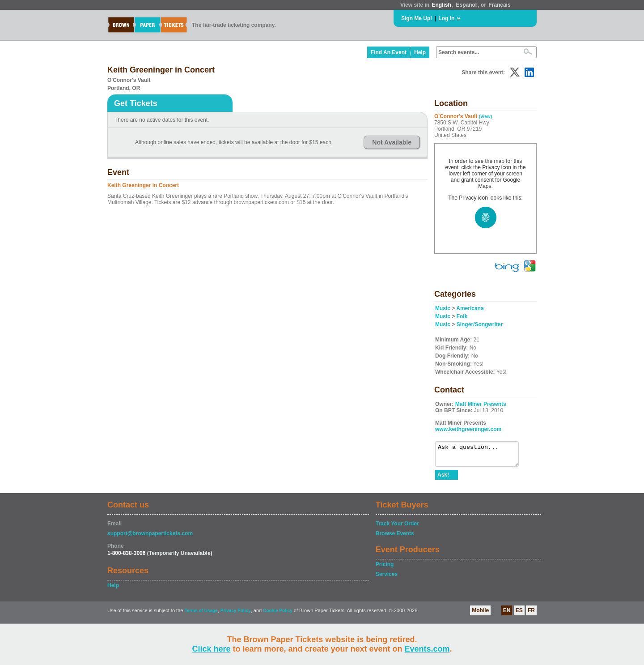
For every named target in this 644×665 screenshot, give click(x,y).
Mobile (480, 614)
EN (507, 614)
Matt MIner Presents (481, 404)
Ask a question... (481, 456)
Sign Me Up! (417, 18)
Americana (470, 308)
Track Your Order (397, 528)
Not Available (392, 142)
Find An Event (389, 52)
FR (531, 614)
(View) (485, 117)
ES (519, 614)
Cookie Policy (278, 615)
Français (499, 5)
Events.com (427, 649)
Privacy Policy (236, 615)
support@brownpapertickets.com (150, 537)
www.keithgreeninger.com (468, 429)
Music (443, 308)
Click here (211, 649)
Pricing (385, 568)
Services (387, 578)
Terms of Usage (201, 615)
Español (467, 5)
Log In (446, 18)
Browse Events (395, 537)
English (441, 5)
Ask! (443, 479)
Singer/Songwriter (480, 324)
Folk (462, 316)
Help (420, 52)
